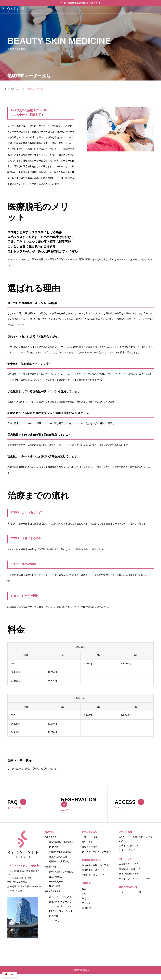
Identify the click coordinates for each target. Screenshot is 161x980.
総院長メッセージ (91, 847)
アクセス (86, 903)
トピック (86, 894)
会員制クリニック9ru (129, 864)
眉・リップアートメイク (61, 897)
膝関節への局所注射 (59, 861)
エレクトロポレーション (61, 906)
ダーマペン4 (55, 921)
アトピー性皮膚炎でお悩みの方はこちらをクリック (80, 3)
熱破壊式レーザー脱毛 (60, 902)
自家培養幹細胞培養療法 (61, 842)
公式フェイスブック (129, 850)
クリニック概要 (90, 837)
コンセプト (87, 842)
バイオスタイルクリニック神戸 (134, 879)
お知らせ (86, 889)
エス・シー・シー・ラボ (131, 892)
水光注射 (54, 916)
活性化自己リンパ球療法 (61, 872)
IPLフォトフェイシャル (61, 911)
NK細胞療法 (55, 886)
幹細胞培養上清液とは (93, 870)
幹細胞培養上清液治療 (60, 852)
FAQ (84, 898)
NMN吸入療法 (56, 882)
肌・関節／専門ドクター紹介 (96, 852)
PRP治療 (54, 847)
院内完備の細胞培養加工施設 (96, 865)
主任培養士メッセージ (93, 875)
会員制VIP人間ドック (130, 869)
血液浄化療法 (56, 877)
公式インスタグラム (129, 846)
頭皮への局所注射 (58, 857)
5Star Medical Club (128, 874)
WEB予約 (87, 908)
